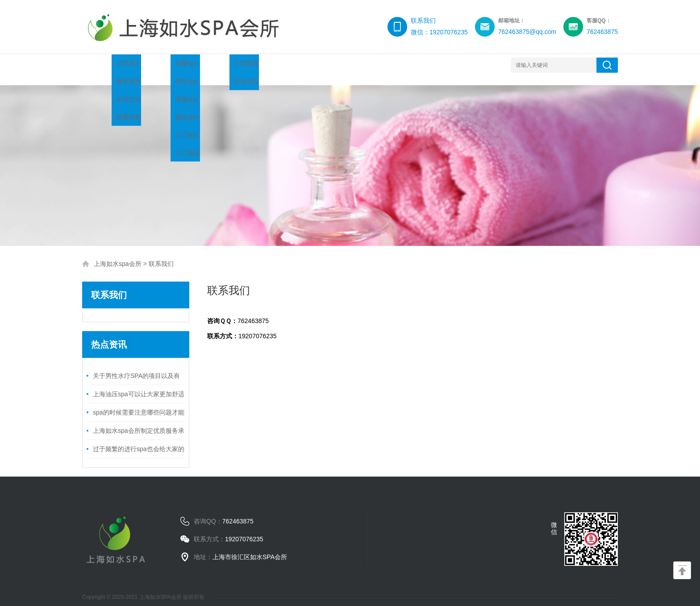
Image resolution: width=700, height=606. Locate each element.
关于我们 (162, 65)
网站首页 (109, 65)
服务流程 (323, 65)
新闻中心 (270, 65)
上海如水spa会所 (118, 255)
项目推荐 (216, 65)
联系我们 (430, 65)
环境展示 (377, 65)
